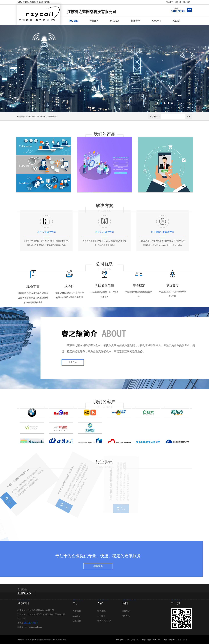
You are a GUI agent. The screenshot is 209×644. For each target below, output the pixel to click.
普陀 (155, 640)
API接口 (101, 616)
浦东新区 (172, 640)
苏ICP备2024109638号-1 (58, 640)
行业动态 (126, 611)
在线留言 (77, 616)
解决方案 (115, 21)
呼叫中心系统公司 (105, 69)
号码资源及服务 (105, 621)
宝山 (185, 640)
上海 (128, 640)
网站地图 (169, 2)
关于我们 (156, 21)
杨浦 (165, 640)
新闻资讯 (135, 21)
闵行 (180, 640)
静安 (149, 640)
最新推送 (178, 2)
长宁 (144, 640)
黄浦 (133, 640)
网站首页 (74, 21)
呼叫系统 (101, 611)
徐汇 (138, 640)
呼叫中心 (126, 616)
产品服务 (94, 21)
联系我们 (177, 21)
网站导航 (187, 2)
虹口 (160, 640)
